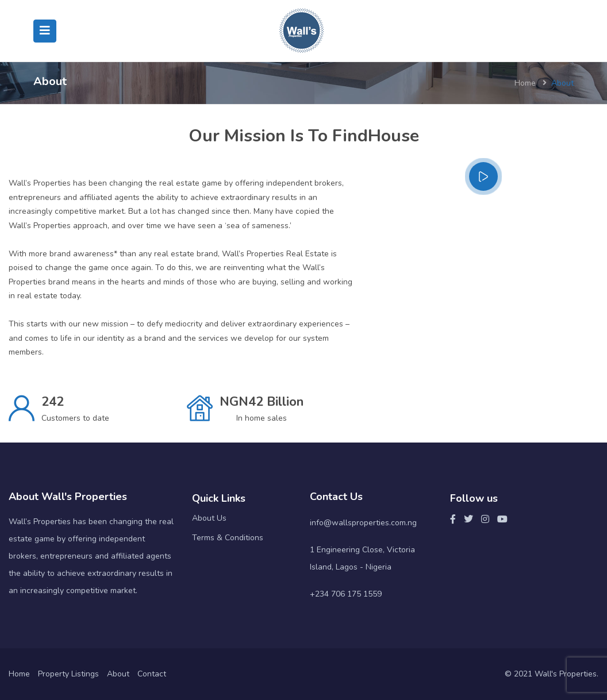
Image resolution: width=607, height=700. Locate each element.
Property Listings (68, 674)
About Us (209, 518)
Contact (152, 674)
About (118, 674)
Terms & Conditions (228, 538)
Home (525, 83)
